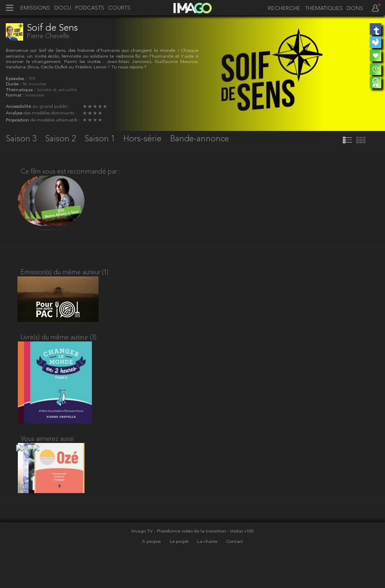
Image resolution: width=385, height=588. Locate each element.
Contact (235, 562)
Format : (16, 96)
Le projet (180, 562)
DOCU (63, 8)
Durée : (14, 84)
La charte (208, 562)
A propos (152, 562)
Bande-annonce (200, 139)
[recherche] (282, 9)
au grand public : (51, 107)
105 (31, 79)
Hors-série (143, 139)
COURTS (119, 8)
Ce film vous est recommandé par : (70, 172)
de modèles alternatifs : (55, 120)
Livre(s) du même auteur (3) (59, 347)
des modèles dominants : (50, 113)
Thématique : (21, 90)
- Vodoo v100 (241, 552)
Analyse (15, 113)
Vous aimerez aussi (47, 454)
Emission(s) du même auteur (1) (65, 276)
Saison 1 (101, 139)
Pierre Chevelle (48, 36)
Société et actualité (57, 90)
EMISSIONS (35, 8)
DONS (355, 8)
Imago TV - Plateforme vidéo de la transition (179, 552)
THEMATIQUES (324, 8)
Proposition (18, 120)
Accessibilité (19, 107)
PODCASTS (90, 8)
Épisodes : (17, 79)
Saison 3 (22, 139)
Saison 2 (61, 139)
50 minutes (34, 84)
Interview (35, 96)
